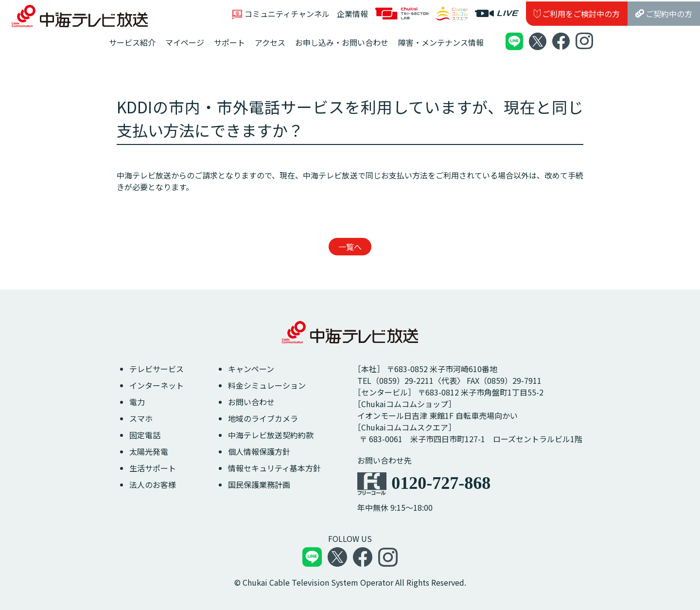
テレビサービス (157, 369)
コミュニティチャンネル (281, 14)
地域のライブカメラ (263, 418)
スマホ (141, 418)
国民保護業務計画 (259, 484)
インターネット (157, 385)
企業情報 (352, 14)
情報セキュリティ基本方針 (274, 468)
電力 (137, 402)
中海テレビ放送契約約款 (271, 435)
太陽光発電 (149, 451)
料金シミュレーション (267, 385)
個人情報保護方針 (259, 451)
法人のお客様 (153, 484)
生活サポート (153, 468)
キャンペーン (251, 369)
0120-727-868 (441, 483)
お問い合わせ (251, 402)
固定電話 (145, 435)
